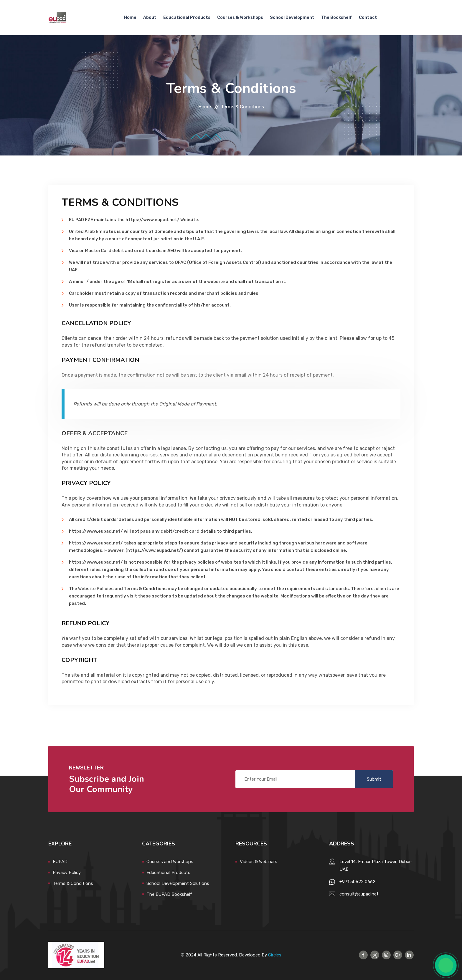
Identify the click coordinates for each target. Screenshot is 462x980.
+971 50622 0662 (357, 882)
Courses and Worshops (170, 862)
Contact (368, 18)
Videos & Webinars (259, 862)
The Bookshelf (337, 18)
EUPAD (60, 862)
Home (130, 18)
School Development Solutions (178, 883)
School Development (292, 18)
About (150, 18)
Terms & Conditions (73, 883)
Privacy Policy (67, 873)
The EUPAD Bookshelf (169, 894)
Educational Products (187, 18)
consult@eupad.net (359, 894)
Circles (275, 955)
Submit (374, 779)
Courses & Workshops (240, 18)
